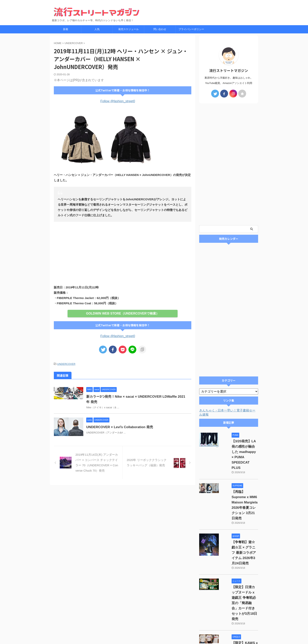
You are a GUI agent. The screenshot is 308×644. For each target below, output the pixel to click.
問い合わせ (160, 29)
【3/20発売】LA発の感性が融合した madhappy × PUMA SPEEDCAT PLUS (239, 447)
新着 (66, 29)
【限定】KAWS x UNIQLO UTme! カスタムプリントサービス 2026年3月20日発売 (239, 590)
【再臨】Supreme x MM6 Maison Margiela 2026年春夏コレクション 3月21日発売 (240, 481)
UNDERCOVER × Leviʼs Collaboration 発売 (127, 426)
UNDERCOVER (66, 364)
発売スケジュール (128, 29)
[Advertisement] (123, 253)
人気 (97, 29)
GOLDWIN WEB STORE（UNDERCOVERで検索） (122, 313)
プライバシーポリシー (191, 29)
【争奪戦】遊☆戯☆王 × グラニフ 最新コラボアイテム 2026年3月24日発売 (240, 516)
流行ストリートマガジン (154, 627)
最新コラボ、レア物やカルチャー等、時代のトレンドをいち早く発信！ (154, 633)
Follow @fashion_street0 (118, 101)
